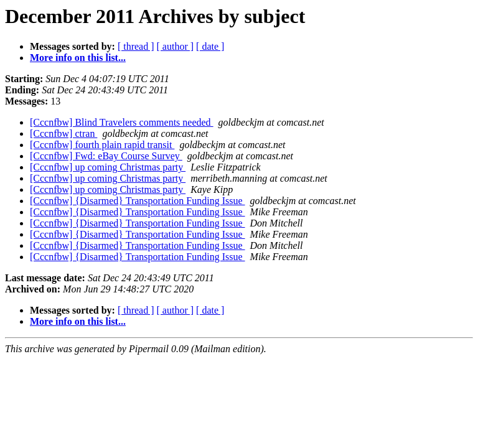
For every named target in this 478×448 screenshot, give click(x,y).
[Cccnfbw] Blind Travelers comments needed (122, 122)
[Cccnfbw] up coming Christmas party (108, 167)
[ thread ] (136, 46)
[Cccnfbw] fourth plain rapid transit (102, 145)
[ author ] (176, 46)
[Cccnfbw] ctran (63, 133)
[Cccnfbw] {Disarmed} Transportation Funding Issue (138, 201)
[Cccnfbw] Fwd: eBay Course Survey (106, 156)
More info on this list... (78, 58)
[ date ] (210, 46)
